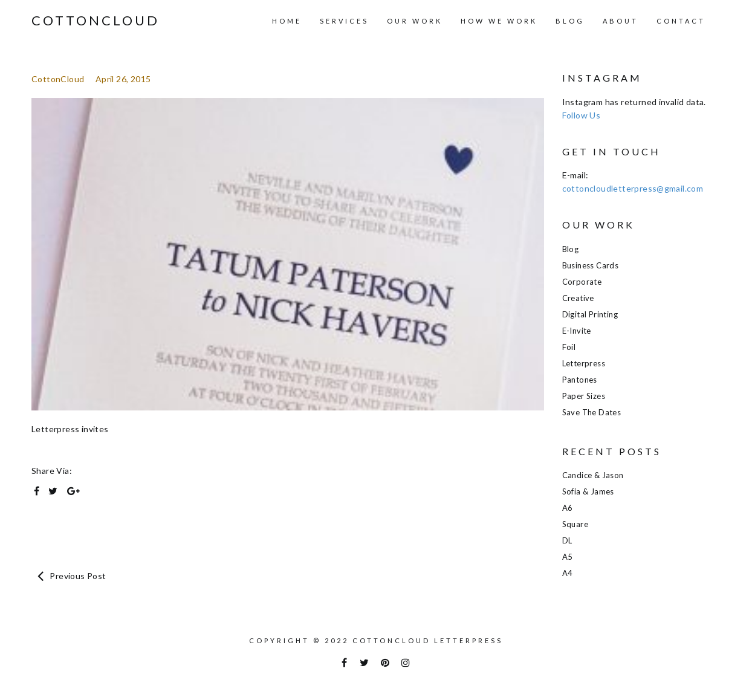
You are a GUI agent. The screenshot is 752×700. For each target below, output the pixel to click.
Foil (569, 347)
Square (575, 524)
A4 (568, 573)
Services (344, 21)
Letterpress (584, 363)
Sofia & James (588, 491)
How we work (499, 21)
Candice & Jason (593, 475)
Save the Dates (592, 412)
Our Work (415, 21)
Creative (578, 298)
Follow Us (582, 115)
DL (567, 540)
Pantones (580, 380)
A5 (568, 557)
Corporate (582, 282)
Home (287, 21)
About (621, 21)
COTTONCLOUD (96, 21)
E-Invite (577, 331)
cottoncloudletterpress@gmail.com (633, 188)
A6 (568, 508)
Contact (681, 21)
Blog (570, 21)
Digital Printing (590, 314)
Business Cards (591, 265)
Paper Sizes (584, 396)
